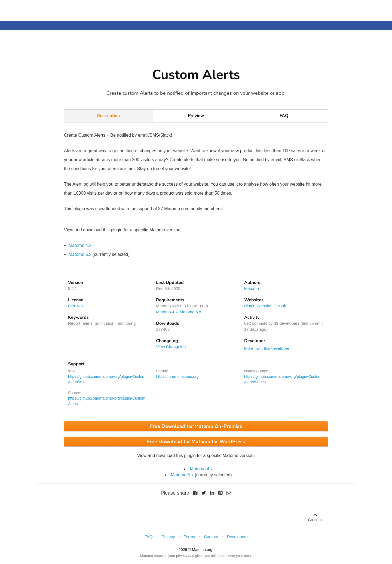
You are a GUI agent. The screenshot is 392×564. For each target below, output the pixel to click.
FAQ (284, 116)
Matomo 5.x (80, 254)
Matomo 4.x (80, 245)
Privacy (168, 537)
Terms (189, 537)
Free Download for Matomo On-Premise (196, 426)
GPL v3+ (76, 306)
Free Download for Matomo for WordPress (196, 442)
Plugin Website (258, 306)
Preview (196, 116)
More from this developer (267, 348)
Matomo (252, 288)
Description (108, 116)
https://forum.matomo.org (177, 376)
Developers (237, 537)
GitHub (280, 306)
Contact (211, 537)
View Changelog (171, 347)
